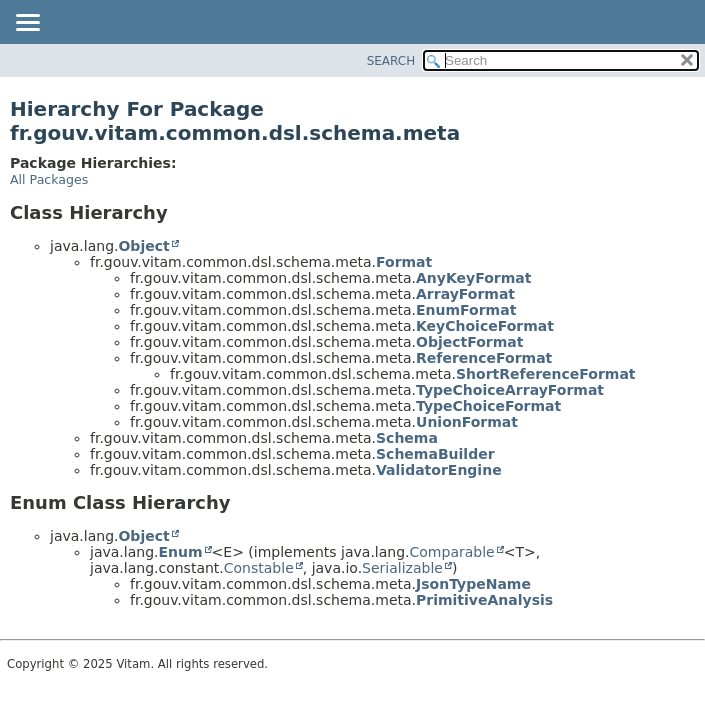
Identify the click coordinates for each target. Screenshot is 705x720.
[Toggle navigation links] (27, 24)
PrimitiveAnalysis (484, 600)
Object (143, 246)
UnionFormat (467, 422)
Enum (180, 552)
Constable (259, 568)
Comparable (452, 552)
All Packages (49, 179)
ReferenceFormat (484, 358)
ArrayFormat (465, 294)
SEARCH (391, 61)
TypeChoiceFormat (488, 406)
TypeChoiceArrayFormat (510, 390)
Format (404, 262)
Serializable (402, 568)
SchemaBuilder (435, 454)
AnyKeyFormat (473, 278)
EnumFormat (466, 310)
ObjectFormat (469, 342)
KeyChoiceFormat (485, 326)
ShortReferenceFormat (546, 374)
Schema (407, 438)
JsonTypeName (473, 584)
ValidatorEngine (439, 470)
